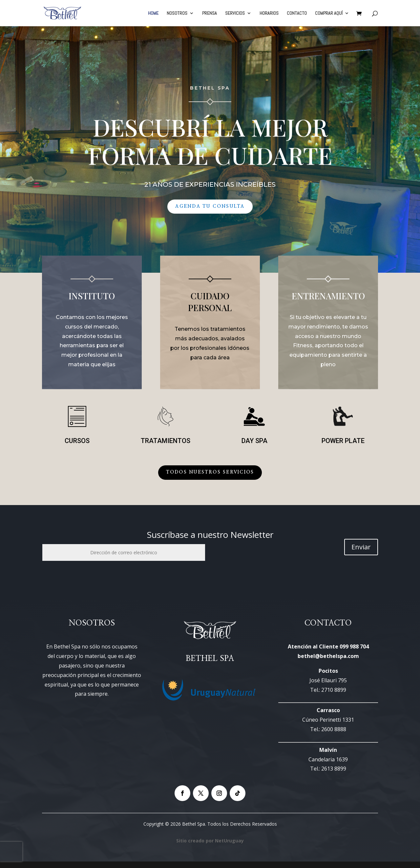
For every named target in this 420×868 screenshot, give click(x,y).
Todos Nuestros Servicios (210, 472)
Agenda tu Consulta (210, 206)
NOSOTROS (177, 13)
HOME (153, 13)
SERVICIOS (235, 13)
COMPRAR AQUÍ (329, 13)
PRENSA (210, 13)
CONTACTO (297, 13)
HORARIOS (269, 13)
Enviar (361, 547)
